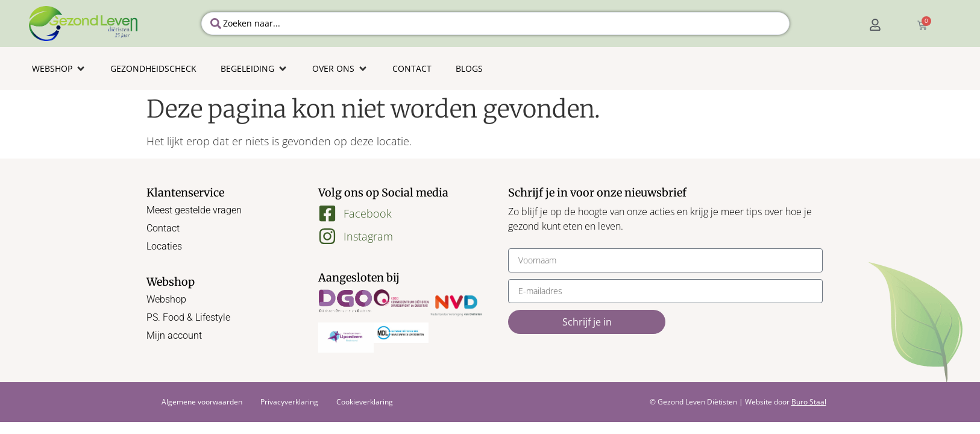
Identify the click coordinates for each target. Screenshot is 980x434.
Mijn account (174, 335)
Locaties (164, 246)
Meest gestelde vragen (194, 210)
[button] (59, 68)
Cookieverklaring (365, 402)
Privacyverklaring (289, 402)
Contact (163, 228)
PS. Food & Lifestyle (188, 317)
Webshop (166, 299)
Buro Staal (809, 402)
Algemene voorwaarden (202, 402)
